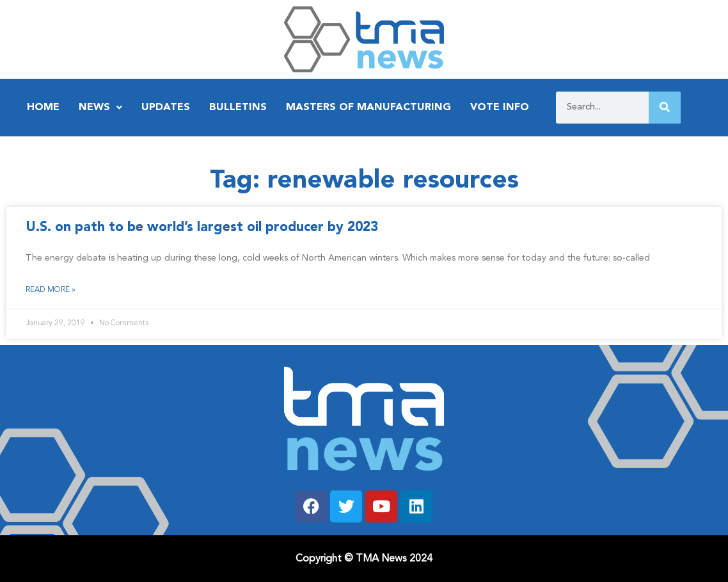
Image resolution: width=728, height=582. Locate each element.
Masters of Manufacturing (368, 108)
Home (43, 108)
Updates (166, 108)
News (100, 108)
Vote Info (500, 108)
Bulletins (238, 108)
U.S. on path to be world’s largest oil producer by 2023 (202, 228)
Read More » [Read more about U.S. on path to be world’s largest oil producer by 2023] (51, 290)
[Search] (665, 108)
